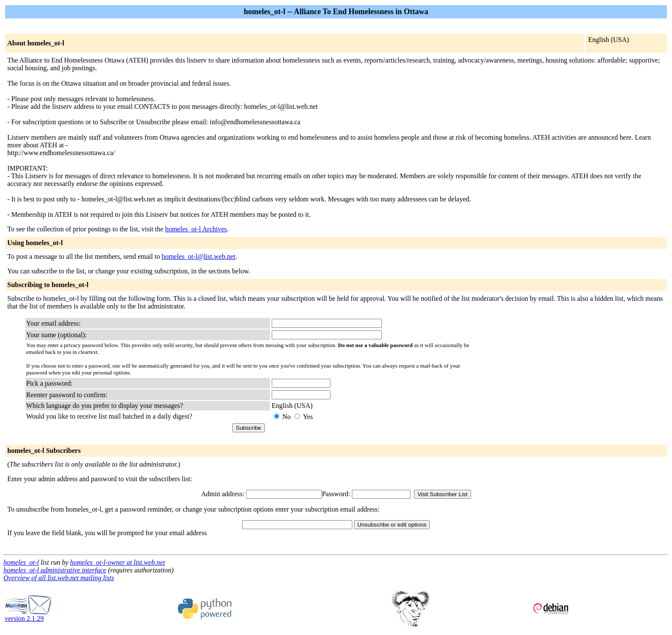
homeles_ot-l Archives (196, 229)
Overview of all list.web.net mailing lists (59, 578)
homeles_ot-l (21, 562)
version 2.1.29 (28, 616)
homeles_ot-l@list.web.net (198, 256)
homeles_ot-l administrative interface (55, 570)
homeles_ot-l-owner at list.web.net (118, 562)
